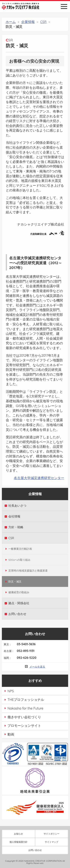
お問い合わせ (35, 850)
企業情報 (28, 22)
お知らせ (18, 834)
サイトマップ (52, 842)
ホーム (11, 22)
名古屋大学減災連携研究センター (39, 478)
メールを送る (37, 667)
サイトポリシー (52, 834)
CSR (43, 22)
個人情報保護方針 (18, 842)
